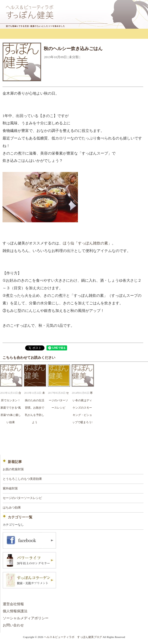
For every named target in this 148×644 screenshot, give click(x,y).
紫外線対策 (10, 488)
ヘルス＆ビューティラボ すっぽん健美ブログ (73, 637)
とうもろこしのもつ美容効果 (22, 479)
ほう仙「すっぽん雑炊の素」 (87, 243)
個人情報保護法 (15, 611)
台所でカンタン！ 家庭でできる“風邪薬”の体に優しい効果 (12, 407)
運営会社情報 (13, 604)
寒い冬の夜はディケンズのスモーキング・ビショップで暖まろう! (82, 407)
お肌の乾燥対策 (13, 469)
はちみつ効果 (12, 508)
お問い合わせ (13, 625)
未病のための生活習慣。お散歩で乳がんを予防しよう (35, 407)
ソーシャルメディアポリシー (26, 618)
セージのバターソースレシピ (59, 400)
